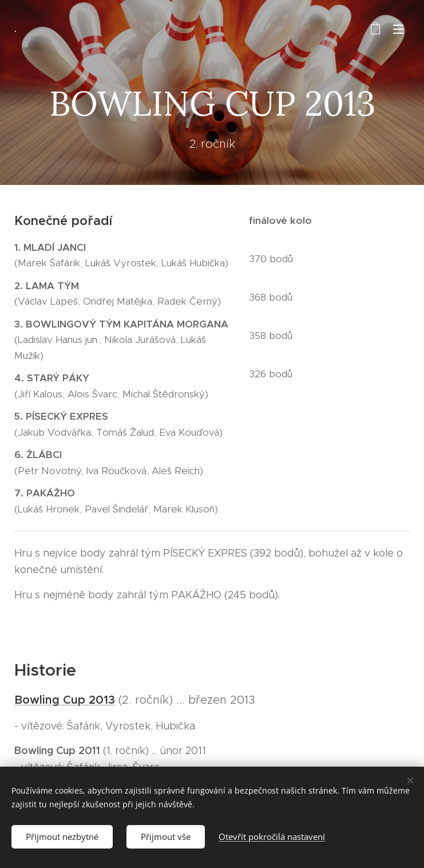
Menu (398, 29)
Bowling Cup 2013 (65, 699)
